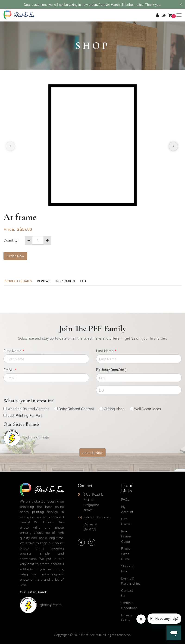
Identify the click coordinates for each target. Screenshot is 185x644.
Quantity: (11, 240)
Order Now (15, 256)
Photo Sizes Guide (126, 553)
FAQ (83, 281)
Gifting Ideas (114, 408)
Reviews (44, 281)
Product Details (18, 281)
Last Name (106, 350)
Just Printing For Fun (25, 415)
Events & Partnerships (131, 581)
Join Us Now (92, 452)
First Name (14, 350)
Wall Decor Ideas (147, 408)
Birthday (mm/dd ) (111, 369)
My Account (127, 509)
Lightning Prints (49, 604)
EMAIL (10, 369)
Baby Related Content (76, 408)
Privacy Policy (127, 617)
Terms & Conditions (129, 605)
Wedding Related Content (28, 408)
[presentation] (10, 146)
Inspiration (65, 281)
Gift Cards (126, 521)
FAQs (125, 499)
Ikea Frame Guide (126, 536)
